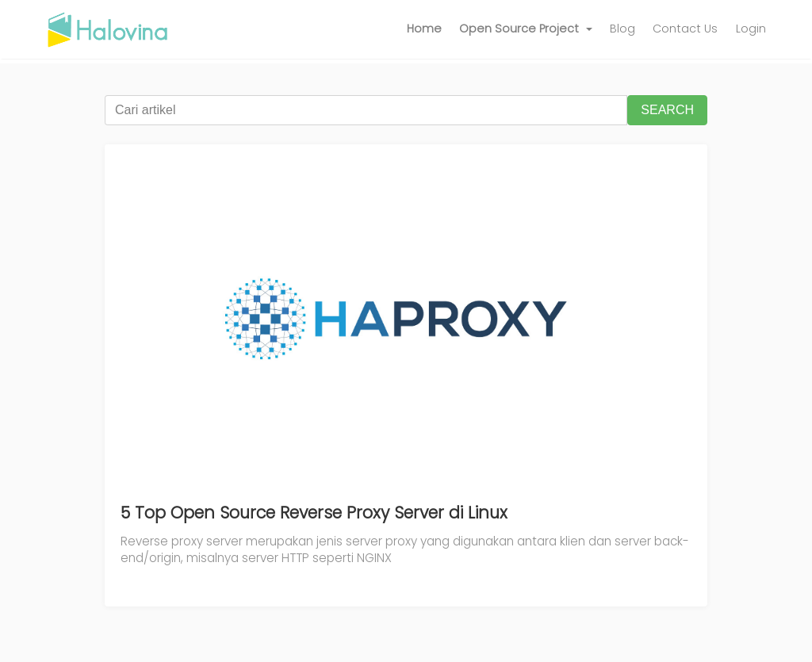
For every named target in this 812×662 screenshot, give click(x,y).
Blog (622, 29)
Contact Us (685, 29)
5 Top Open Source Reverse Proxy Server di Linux (314, 513)
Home (424, 29)
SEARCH (667, 110)
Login (751, 29)
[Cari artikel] (366, 110)
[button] (526, 29)
